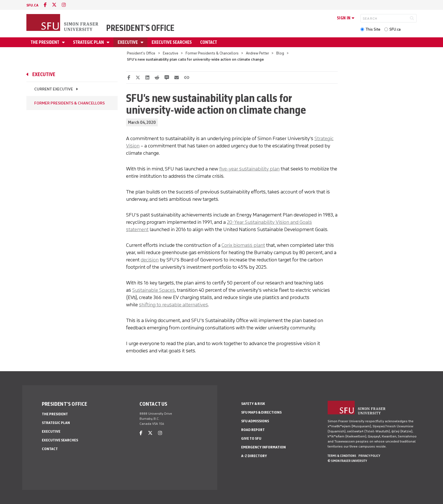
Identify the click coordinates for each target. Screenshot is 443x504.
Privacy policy (369, 456)
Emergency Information (263, 447)
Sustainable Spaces (154, 290)
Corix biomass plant (243, 245)
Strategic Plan (89, 42)
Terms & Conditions (342, 456)
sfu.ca (32, 5)
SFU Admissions (255, 421)
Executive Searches (172, 42)
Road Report (253, 430)
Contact (209, 42)
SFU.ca (395, 29)
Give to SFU (251, 438)
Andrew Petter (257, 53)
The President (45, 42)
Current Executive (54, 89)
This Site (373, 29)
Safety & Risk (253, 404)
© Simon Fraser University (347, 461)
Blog (280, 53)
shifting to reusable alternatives (173, 305)
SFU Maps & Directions (261, 412)
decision (150, 260)
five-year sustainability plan (249, 169)
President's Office (140, 28)
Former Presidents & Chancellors (212, 53)
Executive (128, 42)
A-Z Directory (254, 456)
